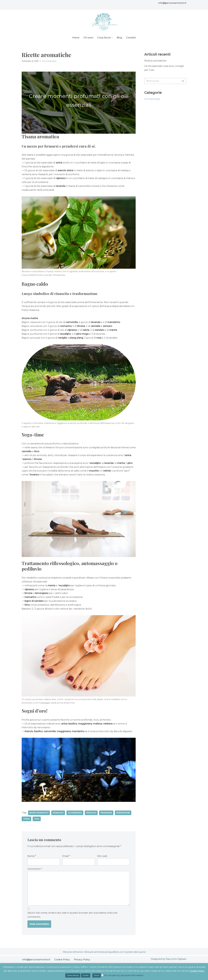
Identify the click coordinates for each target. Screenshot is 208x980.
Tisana (26, 821)
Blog (120, 38)
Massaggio (58, 814)
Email (66, 858)
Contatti (131, 38)
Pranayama (107, 814)
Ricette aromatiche (155, 61)
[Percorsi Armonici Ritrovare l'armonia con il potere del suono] (104, 22)
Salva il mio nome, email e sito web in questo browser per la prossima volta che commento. (72, 917)
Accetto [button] (86, 975)
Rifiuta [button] (97, 975)
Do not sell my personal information (124, 975)
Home (75, 38)
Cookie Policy (63, 961)
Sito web (102, 858)
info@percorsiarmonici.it (172, 3)
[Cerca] (162, 81)
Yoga (37, 821)
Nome (32, 858)
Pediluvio (92, 814)
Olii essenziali (75, 814)
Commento (35, 870)
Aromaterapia (49, 61)
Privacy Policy (83, 961)
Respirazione (123, 814)
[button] (112, 38)
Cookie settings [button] (73, 975)
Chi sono (88, 38)
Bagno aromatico (39, 814)
